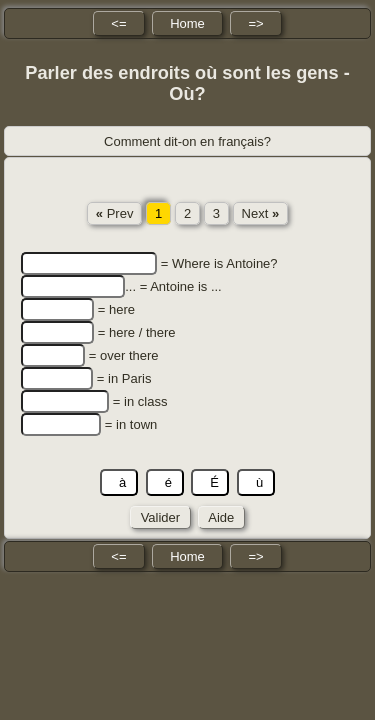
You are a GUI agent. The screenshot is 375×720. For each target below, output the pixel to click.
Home (187, 23)
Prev (115, 213)
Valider (160, 517)
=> (255, 23)
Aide (221, 517)
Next (261, 213)
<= (118, 23)
